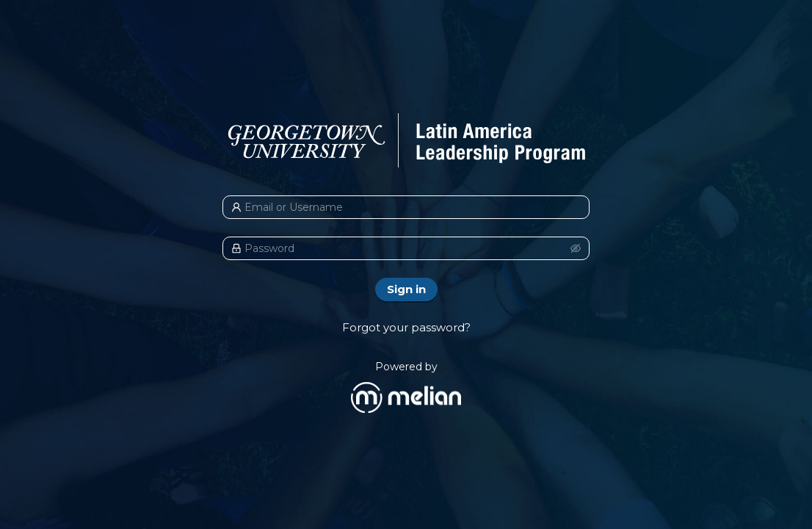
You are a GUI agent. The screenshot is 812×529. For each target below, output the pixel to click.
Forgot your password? (406, 327)
